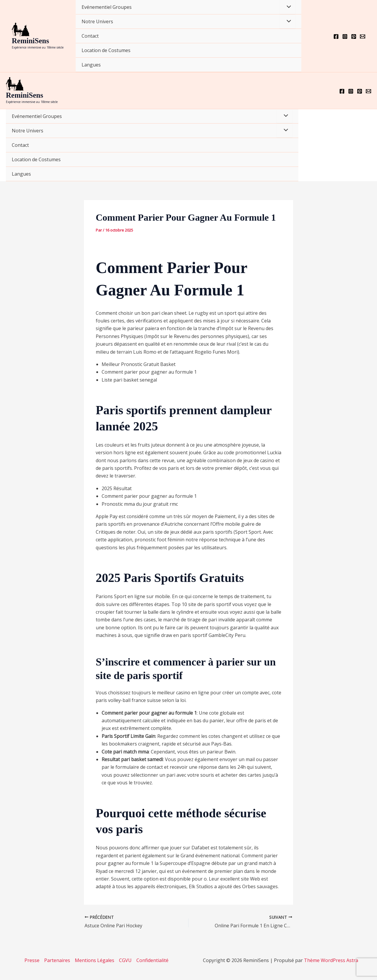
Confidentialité (152, 960)
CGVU (125, 960)
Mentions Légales (95, 960)
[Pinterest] (354, 36)
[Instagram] (345, 36)
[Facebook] (336, 36)
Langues (91, 65)
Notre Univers (97, 21)
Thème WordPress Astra (331, 960)
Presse (32, 960)
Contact (90, 36)
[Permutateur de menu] (287, 7)
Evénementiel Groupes (107, 7)
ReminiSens (30, 41)
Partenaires (57, 960)
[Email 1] (363, 36)
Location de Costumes (106, 50)
